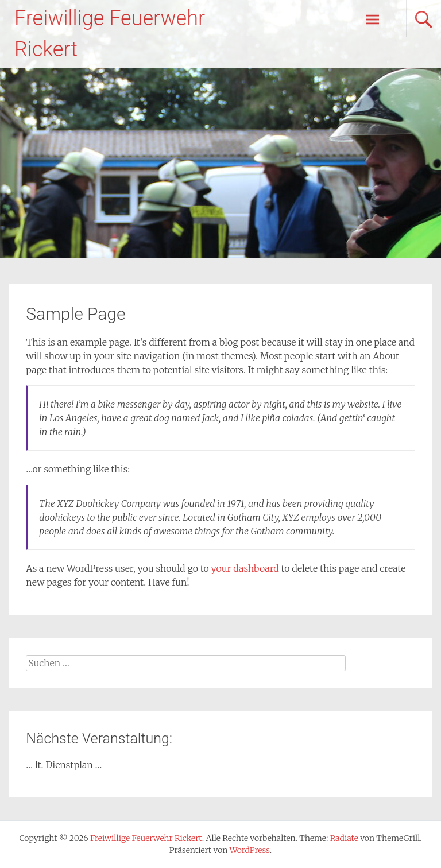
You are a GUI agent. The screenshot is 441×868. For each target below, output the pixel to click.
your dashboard (245, 568)
